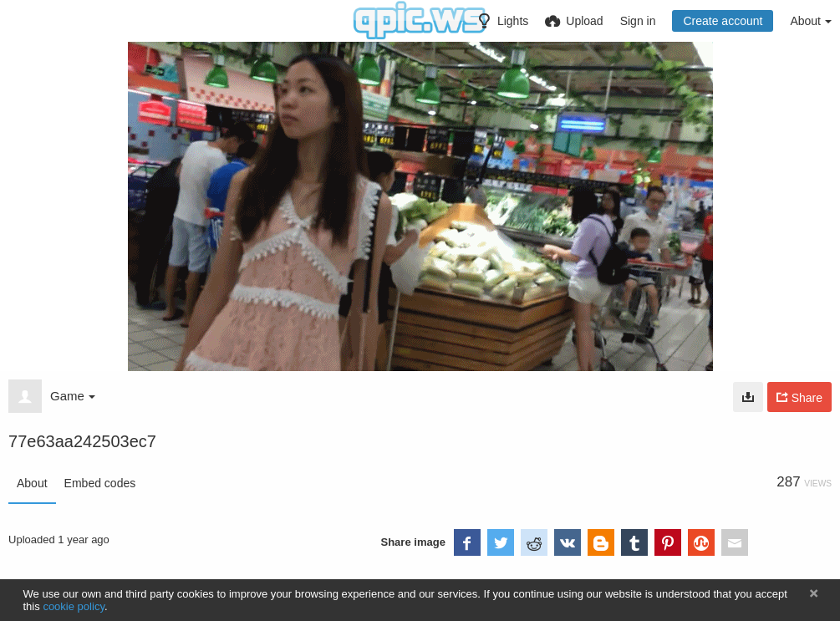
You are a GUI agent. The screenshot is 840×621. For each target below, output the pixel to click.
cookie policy (74, 606)
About (32, 483)
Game (73, 396)
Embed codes (100, 483)
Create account (723, 21)
